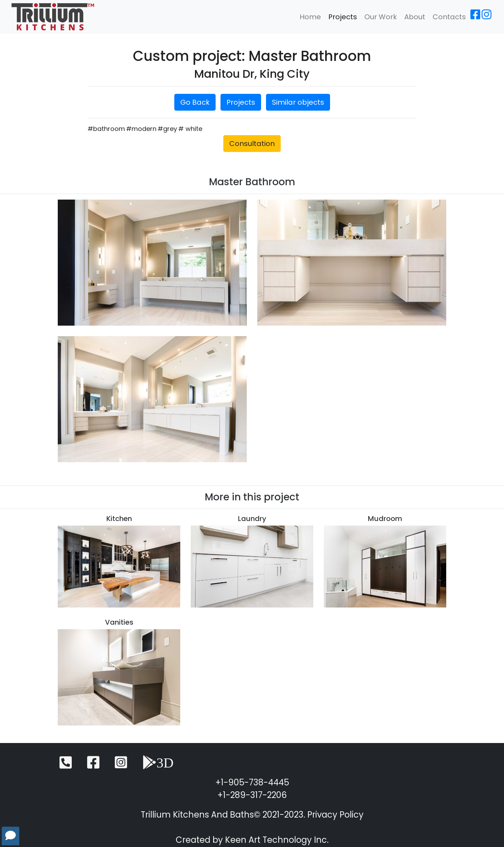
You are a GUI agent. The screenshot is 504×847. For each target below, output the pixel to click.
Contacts (449, 17)
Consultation (252, 144)
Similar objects (298, 102)
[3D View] (158, 766)
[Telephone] (66, 766)
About (415, 17)
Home (310, 17)
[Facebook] (475, 17)
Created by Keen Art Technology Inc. (252, 840)
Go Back (195, 102)
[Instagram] (486, 17)
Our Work (381, 17)
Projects (343, 17)
